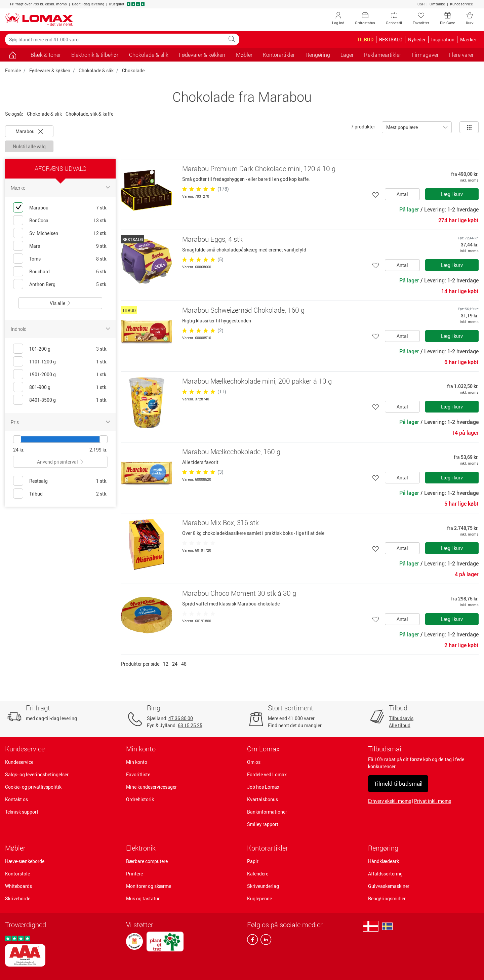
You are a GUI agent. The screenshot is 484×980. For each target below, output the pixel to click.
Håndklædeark (384, 861)
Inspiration (443, 40)
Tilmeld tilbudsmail (398, 783)
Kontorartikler (268, 848)
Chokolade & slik (149, 55)
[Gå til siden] (13, 55)
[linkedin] (265, 941)
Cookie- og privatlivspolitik (33, 787)
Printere (134, 874)
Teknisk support (22, 812)
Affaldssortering (385, 874)
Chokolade (133, 70)
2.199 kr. (98, 450)
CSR (421, 4)
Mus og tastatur (143, 898)
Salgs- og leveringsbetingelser (37, 774)
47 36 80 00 (181, 718)
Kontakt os (16, 799)
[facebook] (252, 941)
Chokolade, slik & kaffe (89, 114)
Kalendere (258, 874)
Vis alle (61, 303)
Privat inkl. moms (433, 801)
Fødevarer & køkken (50, 70)
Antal (402, 194)
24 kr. (19, 450)
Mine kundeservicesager (151, 787)
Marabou (29, 131)
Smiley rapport (263, 824)
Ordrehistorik (140, 799)
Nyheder (417, 40)
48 (184, 664)
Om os (254, 762)
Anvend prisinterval (61, 462)
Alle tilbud (400, 725)
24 (175, 664)
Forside (13, 70)
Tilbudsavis (401, 718)
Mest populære (402, 127)
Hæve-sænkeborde (25, 861)
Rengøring (383, 848)
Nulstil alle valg (29, 146)
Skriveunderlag (263, 886)
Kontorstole (17, 874)
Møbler (15, 848)
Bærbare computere (147, 861)
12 (166, 664)
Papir (253, 861)
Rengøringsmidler (387, 898)
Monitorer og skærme (149, 886)
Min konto (137, 762)
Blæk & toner (46, 55)
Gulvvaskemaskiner (389, 886)
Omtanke (437, 4)
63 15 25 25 (190, 725)
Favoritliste (138, 774)
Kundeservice (461, 4)
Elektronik (141, 848)
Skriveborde (18, 898)
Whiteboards (18, 886)
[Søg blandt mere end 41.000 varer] (115, 40)
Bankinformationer (267, 812)
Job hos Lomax (263, 787)
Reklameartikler (382, 55)
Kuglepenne (259, 898)
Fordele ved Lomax (267, 774)
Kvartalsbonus (263, 799)
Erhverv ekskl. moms (390, 801)
